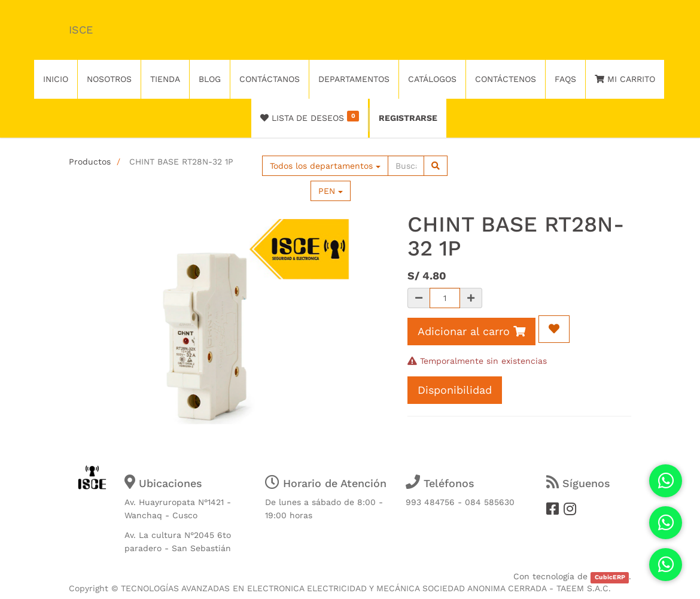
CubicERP (610, 577)
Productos (90, 162)
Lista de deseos (310, 117)
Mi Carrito (625, 79)
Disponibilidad (455, 390)
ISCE (81, 30)
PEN (331, 191)
